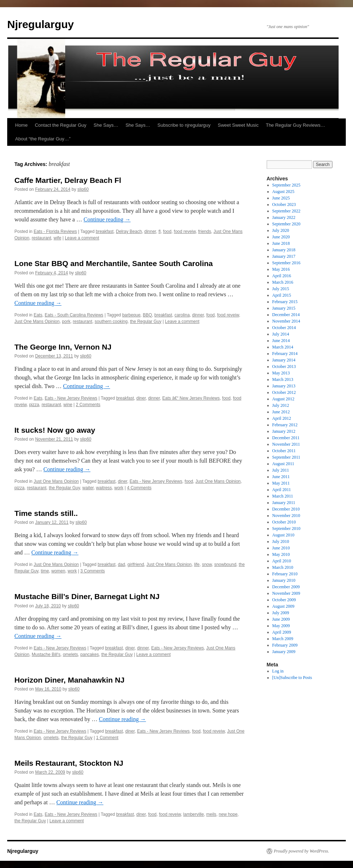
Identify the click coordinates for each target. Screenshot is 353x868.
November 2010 (286, 516)
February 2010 (285, 574)
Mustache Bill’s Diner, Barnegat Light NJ (87, 596)
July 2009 (281, 613)
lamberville (194, 814)
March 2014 (283, 347)
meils (211, 814)
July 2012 (281, 405)
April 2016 (282, 276)
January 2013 (284, 386)
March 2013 (283, 379)
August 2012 (283, 399)
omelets (70, 655)
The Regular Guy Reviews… (296, 125)
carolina (182, 315)
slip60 (83, 189)
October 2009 (284, 600)
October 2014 (284, 328)
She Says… (106, 125)
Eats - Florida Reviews (55, 231)
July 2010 (281, 541)
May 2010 (281, 554)
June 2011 (281, 477)
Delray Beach (129, 231)
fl (160, 231)
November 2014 (286, 321)
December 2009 (286, 587)
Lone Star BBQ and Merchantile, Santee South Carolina (114, 263)
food (167, 231)
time (45, 571)
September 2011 (286, 457)
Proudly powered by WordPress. (301, 851)
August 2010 (283, 535)
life (197, 565)
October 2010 (284, 522)
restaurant (41, 238)
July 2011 (281, 470)
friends (205, 231)
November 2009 (286, 593)
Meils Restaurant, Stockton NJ (69, 763)
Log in (278, 671)
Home (21, 125)
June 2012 (281, 412)
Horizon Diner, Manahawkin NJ (70, 680)
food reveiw (185, 231)
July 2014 (281, 334)
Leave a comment (82, 238)
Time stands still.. (46, 513)
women (59, 571)
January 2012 (284, 431)
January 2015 (284, 308)
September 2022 (286, 211)
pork (66, 321)
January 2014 (284, 360)
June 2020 (281, 237)
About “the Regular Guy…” (43, 139)
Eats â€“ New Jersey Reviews (191, 398)
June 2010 (281, 548)
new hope (228, 814)
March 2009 (283, 639)
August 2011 (283, 464)
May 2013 (281, 373)
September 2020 (286, 224)
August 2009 (283, 606)
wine (68, 405)
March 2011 (283, 496)
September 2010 (286, 529)
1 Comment (107, 738)
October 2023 (284, 204)
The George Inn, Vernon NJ (63, 347)
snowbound (225, 565)
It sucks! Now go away (55, 430)
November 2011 (286, 444)
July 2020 (281, 230)
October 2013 (284, 366)
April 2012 (282, 418)
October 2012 (284, 392)
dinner (150, 231)
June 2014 (281, 341)
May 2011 (281, 483)
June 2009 (281, 619)
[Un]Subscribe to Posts (292, 678)
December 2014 (286, 315)
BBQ (148, 315)
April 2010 (282, 561)
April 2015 (282, 295)
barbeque (131, 315)
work (119, 488)
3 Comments (93, 571)
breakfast (105, 231)
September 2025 (286, 185)
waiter (88, 488)
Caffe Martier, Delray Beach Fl (68, 180)
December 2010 (286, 509)
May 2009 (281, 626)
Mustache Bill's (46, 655)
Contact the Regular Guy (61, 125)
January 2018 (284, 250)
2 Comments (88, 405)
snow (207, 565)
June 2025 (281, 198)
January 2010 (284, 580)
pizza (34, 405)
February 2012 (285, 425)
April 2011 (282, 490)
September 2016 (286, 263)
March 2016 (283, 282)
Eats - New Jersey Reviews (71, 398)
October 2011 (284, 451)
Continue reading (107, 219)
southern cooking (111, 321)
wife (57, 238)
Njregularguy (41, 24)
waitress (104, 488)
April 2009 (282, 632)
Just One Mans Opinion (37, 321)
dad (121, 565)
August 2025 (283, 192)
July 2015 (281, 289)
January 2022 (284, 217)
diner (141, 398)
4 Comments (139, 488)
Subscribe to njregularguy (184, 125)
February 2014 (285, 354)
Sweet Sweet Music (238, 125)
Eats (38, 315)
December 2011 (286, 438)
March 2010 (283, 567)
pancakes (90, 655)
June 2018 (281, 243)
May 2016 (281, 269)
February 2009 (285, 645)
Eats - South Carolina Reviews (74, 315)
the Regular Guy (146, 321)
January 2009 (284, 652)
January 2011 (284, 503)
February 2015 (285, 302)
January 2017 (284, 256)
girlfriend (136, 565)
